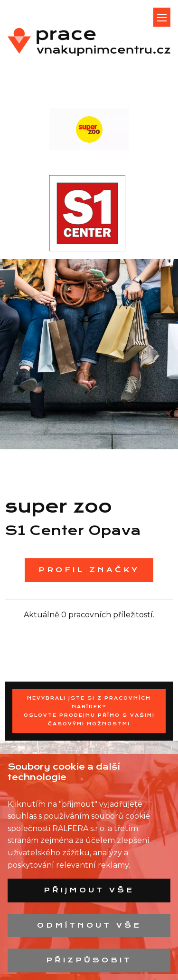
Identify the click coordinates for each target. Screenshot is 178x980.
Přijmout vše (89, 890)
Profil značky (89, 570)
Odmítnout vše (89, 925)
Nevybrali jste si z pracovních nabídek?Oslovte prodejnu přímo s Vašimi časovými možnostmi (89, 711)
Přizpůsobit (89, 960)
